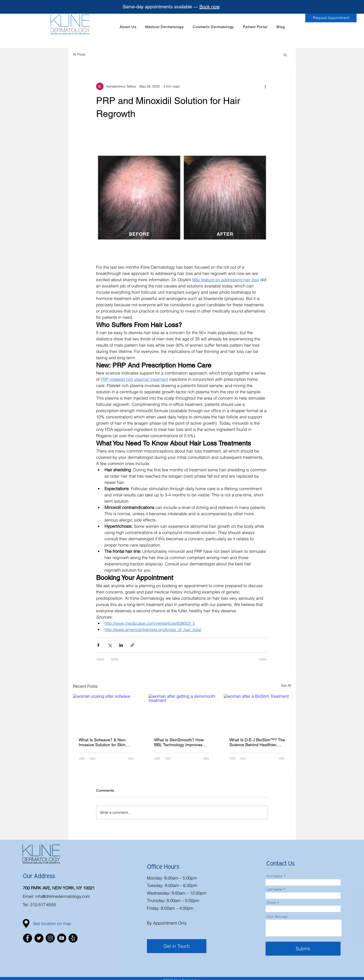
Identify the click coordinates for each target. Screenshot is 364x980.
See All (286, 685)
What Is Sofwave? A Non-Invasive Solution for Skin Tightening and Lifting (103, 742)
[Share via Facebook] (98, 645)
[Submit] (303, 949)
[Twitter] (39, 938)
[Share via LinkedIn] (121, 645)
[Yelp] (73, 938)
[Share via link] (132, 645)
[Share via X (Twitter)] (110, 645)
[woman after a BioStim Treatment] (257, 713)
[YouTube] (62, 938)
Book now (210, 7)
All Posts (79, 54)
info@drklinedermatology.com (63, 896)
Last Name (275, 889)
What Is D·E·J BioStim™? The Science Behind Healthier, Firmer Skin (257, 742)
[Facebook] (28, 938)
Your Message (277, 917)
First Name (275, 876)
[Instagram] (50, 938)
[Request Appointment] (331, 18)
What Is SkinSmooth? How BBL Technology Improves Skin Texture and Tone (179, 742)
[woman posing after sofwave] (107, 713)
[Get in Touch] (177, 946)
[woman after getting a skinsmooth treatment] (182, 713)
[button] (165, 27)
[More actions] (265, 86)
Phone (271, 903)
